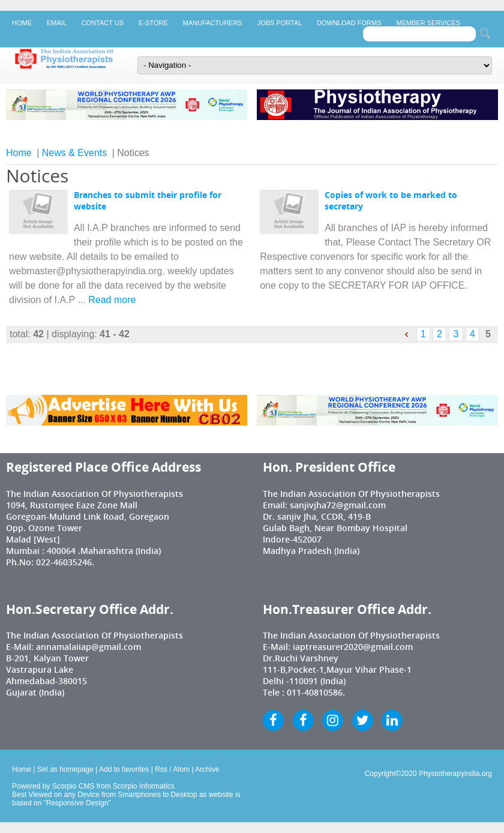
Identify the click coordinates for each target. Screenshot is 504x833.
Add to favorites (124, 769)
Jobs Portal (280, 23)
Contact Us (103, 23)
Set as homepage (65, 769)
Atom (181, 769)
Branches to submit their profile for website (148, 201)
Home (22, 23)
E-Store (153, 23)
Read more (112, 300)
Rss (161, 769)
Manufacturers (213, 23)
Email (57, 23)
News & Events (74, 153)
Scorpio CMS (73, 786)
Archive (207, 769)
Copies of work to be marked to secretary (391, 201)
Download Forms (349, 23)
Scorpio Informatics (144, 786)
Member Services (429, 23)
